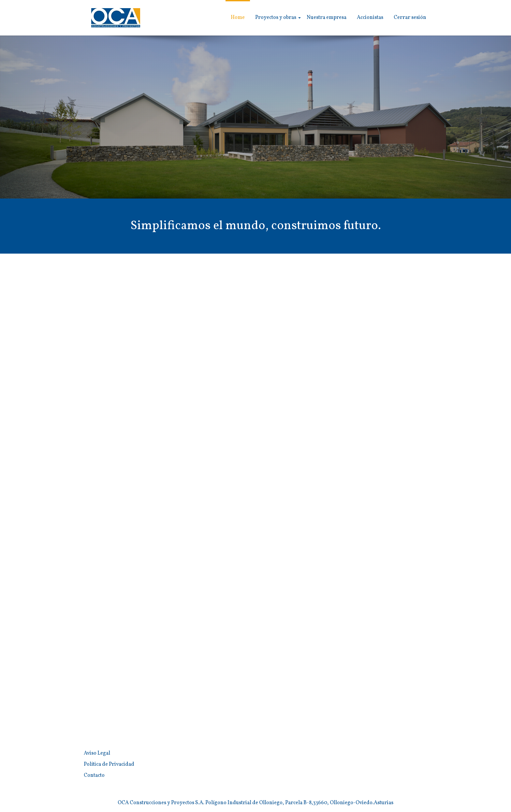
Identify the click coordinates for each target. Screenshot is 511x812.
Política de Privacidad (109, 764)
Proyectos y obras (276, 18)
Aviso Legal (97, 753)
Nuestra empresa (327, 18)
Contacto (94, 775)
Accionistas (370, 18)
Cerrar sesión (410, 18)
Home (238, 18)
